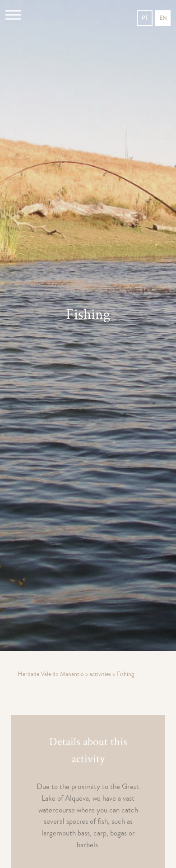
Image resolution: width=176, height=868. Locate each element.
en (163, 18)
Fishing (125, 674)
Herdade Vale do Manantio (51, 674)
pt (145, 18)
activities (101, 674)
